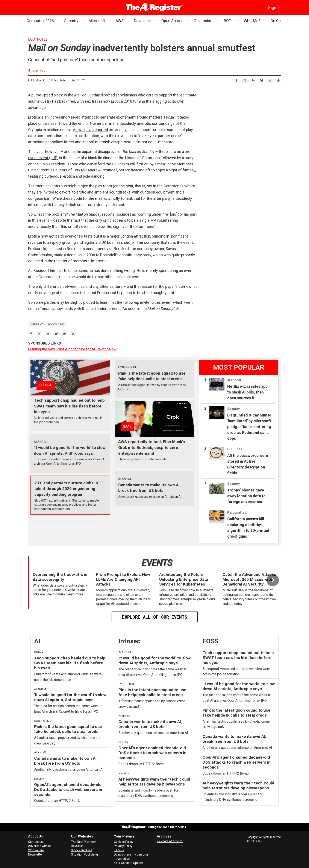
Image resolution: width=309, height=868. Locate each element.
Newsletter (36, 854)
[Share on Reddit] (270, 80)
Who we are (36, 850)
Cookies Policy (124, 842)
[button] (273, 580)
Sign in (274, 8)
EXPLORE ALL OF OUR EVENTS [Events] (155, 617)
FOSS (210, 641)
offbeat (37, 324)
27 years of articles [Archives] (170, 841)
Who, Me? (252, 21)
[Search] (38, 8)
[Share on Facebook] (236, 80)
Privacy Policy (123, 846)
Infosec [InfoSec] (129, 641)
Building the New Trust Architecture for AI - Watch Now (72, 349)
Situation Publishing (84, 854)
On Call (276, 21)
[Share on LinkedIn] (253, 80)
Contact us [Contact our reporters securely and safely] (35, 842)
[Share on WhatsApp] (278, 80)
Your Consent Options (129, 863)
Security (71, 21)
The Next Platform (84, 842)
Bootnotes (38, 39)
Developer (142, 21)
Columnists (204, 21)
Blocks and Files (82, 850)
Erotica (34, 117)
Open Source (172, 21)
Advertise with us (40, 846)
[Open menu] (31, 8)
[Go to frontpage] (155, 8)
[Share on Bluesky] (261, 80)
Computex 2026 (40, 21)
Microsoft (97, 21)
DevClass (77, 846)
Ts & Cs (119, 850)
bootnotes (57, 324)
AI (37, 641)
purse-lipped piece (47, 95)
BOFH (229, 21)
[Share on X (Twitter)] (245, 80)
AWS (120, 21)
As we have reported (90, 130)
